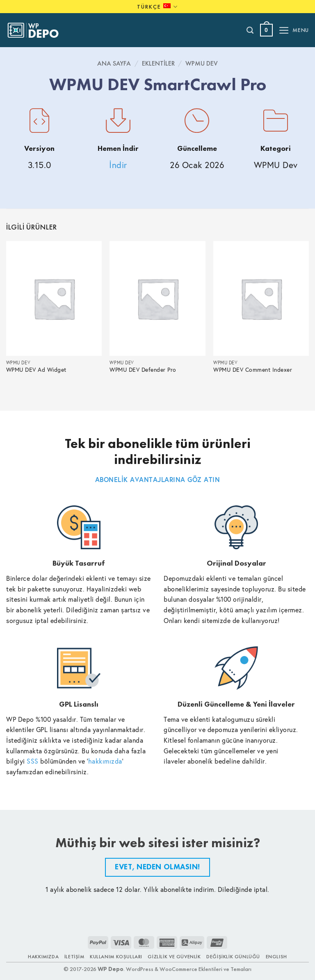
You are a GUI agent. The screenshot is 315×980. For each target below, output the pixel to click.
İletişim (74, 957)
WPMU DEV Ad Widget (36, 370)
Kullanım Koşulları (116, 957)
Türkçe (157, 7)
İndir (118, 165)
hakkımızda (105, 761)
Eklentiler (158, 63)
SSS (33, 761)
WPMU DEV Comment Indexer (253, 370)
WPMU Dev (202, 63)
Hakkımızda (43, 957)
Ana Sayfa (114, 63)
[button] (266, 30)
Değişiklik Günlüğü (233, 957)
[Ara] (250, 30)
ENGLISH (276, 957)
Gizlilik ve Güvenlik (174, 957)
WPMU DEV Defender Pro (143, 370)
